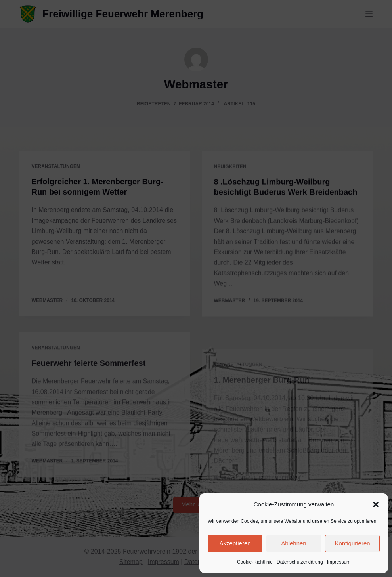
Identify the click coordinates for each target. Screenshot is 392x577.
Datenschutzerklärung (300, 562)
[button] (376, 504)
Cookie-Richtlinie (255, 562)
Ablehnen (294, 543)
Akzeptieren (235, 543)
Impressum (339, 562)
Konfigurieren (352, 543)
